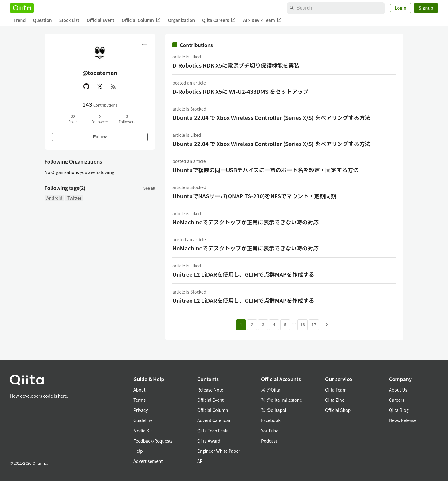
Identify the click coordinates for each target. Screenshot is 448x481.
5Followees (100, 119)
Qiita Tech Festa (213, 431)
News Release (403, 420)
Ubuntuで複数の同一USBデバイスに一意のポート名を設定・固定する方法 (265, 170)
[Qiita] (22, 8)
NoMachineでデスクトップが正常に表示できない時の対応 (246, 222)
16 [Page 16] (303, 325)
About (139, 390)
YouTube (270, 431)
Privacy (141, 410)
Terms (140, 400)
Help (138, 451)
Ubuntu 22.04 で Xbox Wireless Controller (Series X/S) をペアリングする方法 (271, 117)
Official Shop (338, 410)
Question (42, 20)
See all (149, 188)
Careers (397, 400)
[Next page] (327, 325)
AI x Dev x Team (262, 20)
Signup (426, 8)
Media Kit (143, 431)
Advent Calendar (214, 420)
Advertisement (148, 461)
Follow (100, 137)
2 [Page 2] (252, 325)
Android (54, 198)
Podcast (269, 441)
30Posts (73, 119)
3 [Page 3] (263, 325)
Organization (181, 20)
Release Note (210, 390)
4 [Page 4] (274, 325)
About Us (398, 390)
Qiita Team (336, 390)
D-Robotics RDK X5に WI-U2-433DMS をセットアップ (240, 91)
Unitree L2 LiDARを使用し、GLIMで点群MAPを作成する (243, 274)
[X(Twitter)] (100, 86)
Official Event (100, 20)
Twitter (74, 198)
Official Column (141, 20)
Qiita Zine (335, 400)
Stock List (69, 20)
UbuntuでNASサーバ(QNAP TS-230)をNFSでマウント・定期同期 (254, 196)
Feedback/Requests (153, 441)
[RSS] (113, 86)
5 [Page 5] (285, 325)
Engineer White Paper (219, 451)
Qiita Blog (399, 410)
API (200, 461)
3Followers (127, 119)
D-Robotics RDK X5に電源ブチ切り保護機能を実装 (236, 65)
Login (401, 8)
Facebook (271, 420)
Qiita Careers (219, 20)
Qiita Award (209, 441)
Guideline (143, 420)
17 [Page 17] (314, 325)
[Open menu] (144, 45)
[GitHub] (86, 86)
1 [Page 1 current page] (241, 325)
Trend (20, 20)
